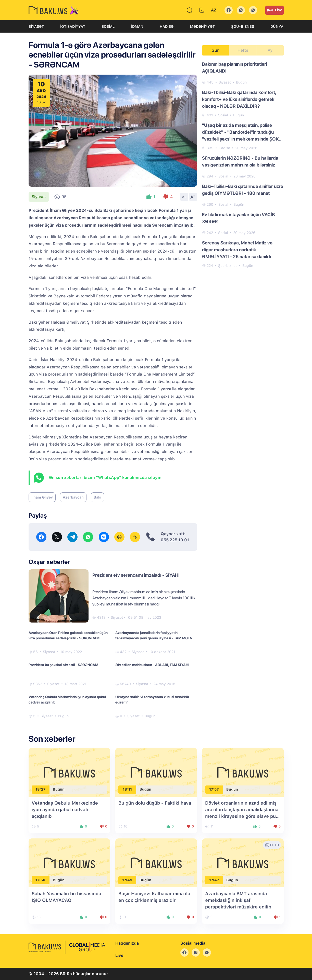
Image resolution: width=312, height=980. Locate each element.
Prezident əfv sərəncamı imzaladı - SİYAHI (136, 575)
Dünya (277, 26)
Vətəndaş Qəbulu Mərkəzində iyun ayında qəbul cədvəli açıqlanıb (67, 700)
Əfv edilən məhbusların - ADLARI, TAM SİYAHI (152, 665)
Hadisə (167, 26)
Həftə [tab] (243, 50)
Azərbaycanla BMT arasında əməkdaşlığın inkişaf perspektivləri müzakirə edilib (238, 900)
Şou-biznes (243, 26)
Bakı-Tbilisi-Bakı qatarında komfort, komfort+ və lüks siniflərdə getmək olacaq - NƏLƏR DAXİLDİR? (239, 99)
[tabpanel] (243, 164)
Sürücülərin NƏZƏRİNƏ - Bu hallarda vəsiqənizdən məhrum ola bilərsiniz (240, 161)
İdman (137, 26)
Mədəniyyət (202, 26)
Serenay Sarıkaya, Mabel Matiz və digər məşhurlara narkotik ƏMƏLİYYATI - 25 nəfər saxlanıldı (237, 250)
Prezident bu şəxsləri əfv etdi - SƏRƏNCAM (63, 665)
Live (274, 10)
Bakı (97, 497)
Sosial (108, 26)
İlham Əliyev (42, 497)
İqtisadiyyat (73, 26)
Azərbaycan (73, 497)
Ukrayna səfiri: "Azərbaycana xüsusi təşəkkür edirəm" (152, 700)
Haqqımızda (127, 943)
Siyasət (36, 26)
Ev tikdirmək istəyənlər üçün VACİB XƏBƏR (239, 218)
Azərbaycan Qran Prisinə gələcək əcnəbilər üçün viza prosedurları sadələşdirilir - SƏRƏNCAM (68, 635)
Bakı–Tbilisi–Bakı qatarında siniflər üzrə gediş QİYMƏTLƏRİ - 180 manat (243, 190)
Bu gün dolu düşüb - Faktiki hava (155, 803)
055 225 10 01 (175, 540)
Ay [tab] (270, 50)
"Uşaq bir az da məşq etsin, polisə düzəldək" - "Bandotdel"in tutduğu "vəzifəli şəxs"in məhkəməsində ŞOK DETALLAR (240, 132)
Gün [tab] (216, 50)
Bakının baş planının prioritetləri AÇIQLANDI (235, 67)
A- (184, 197)
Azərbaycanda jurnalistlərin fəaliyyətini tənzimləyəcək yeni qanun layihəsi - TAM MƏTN (154, 635)
